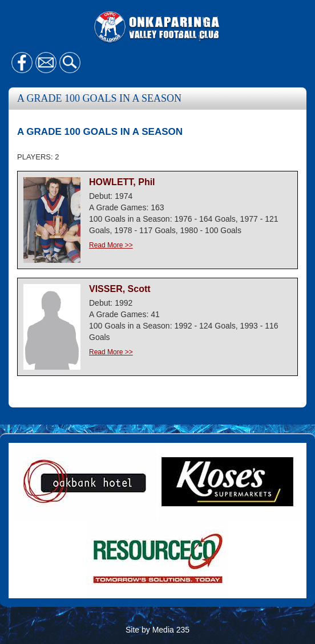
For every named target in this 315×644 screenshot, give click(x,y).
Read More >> (111, 245)
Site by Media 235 (157, 630)
